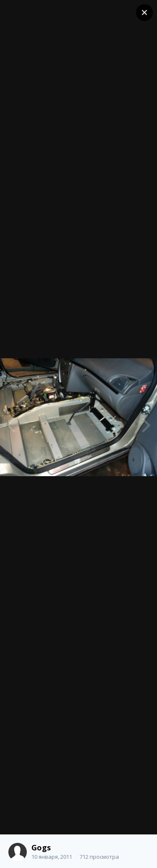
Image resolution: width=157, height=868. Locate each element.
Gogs (41, 847)
